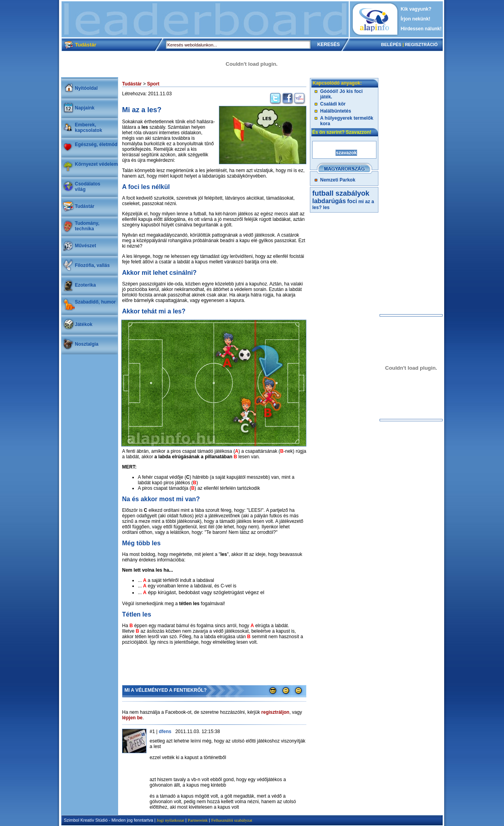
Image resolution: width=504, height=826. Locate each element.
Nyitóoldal (86, 88)
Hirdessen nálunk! (421, 29)
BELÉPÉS (391, 44)
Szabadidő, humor (95, 302)
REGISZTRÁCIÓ (421, 44)
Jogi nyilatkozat (170, 820)
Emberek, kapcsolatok (88, 128)
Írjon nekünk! (416, 19)
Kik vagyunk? (416, 9)
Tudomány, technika (87, 226)
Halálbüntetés (336, 111)
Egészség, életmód (96, 144)
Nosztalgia (87, 344)
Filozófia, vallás (92, 265)
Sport (153, 84)
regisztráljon (275, 712)
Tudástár (85, 206)
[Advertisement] (205, 19)
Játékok (84, 324)
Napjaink (85, 108)
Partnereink (198, 820)
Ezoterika (85, 285)
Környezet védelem (96, 164)
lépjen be (132, 718)
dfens (165, 732)
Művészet (85, 246)
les (326, 207)
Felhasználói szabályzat (232, 820)
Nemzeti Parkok (338, 180)
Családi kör (333, 104)
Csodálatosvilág (88, 187)
